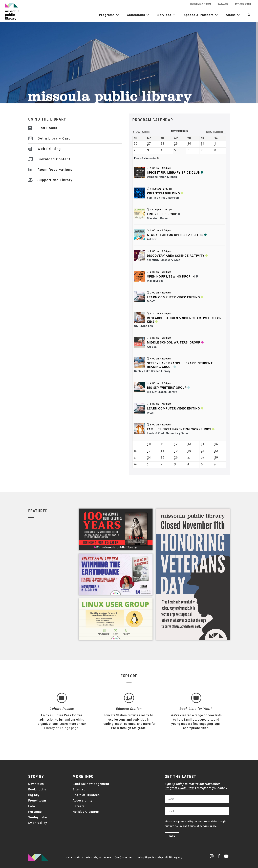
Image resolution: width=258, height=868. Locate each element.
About (233, 15)
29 (176, 143)
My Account (243, 4)
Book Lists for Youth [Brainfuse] (196, 709)
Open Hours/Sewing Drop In (171, 276)
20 (189, 451)
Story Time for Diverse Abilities (175, 235)
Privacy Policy (174, 827)
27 (149, 143)
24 (149, 457)
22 (216, 451)
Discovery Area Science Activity (176, 256)
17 (149, 451)
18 (162, 451)
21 (203, 451)
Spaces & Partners (201, 15)
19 (176, 451)
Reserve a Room (200, 4)
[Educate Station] (129, 698)
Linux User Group (162, 214)
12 (176, 444)
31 (203, 143)
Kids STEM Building (164, 193)
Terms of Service (198, 827)
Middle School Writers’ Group (174, 342)
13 (189, 444)
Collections (138, 15)
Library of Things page (61, 728)
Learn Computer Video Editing (174, 297)
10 (149, 444)
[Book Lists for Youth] (196, 698)
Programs (109, 15)
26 (136, 143)
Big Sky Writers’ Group (167, 388)
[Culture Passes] (62, 698)
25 (162, 457)
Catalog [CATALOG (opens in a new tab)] (223, 4)
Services (167, 15)
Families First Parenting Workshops (179, 429)
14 (203, 444)
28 (162, 143)
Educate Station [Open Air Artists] (129, 709)
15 (216, 444)
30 (189, 143)
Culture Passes (62, 709)
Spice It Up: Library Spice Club (173, 173)
